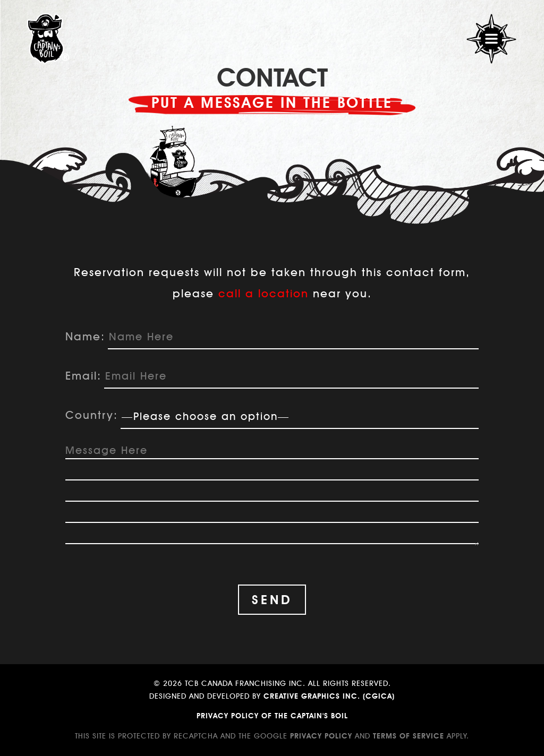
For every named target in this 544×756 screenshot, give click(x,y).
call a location (263, 293)
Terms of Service (409, 736)
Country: (92, 415)
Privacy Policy (321, 736)
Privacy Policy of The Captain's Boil (272, 716)
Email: (83, 376)
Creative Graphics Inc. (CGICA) (329, 696)
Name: (85, 336)
